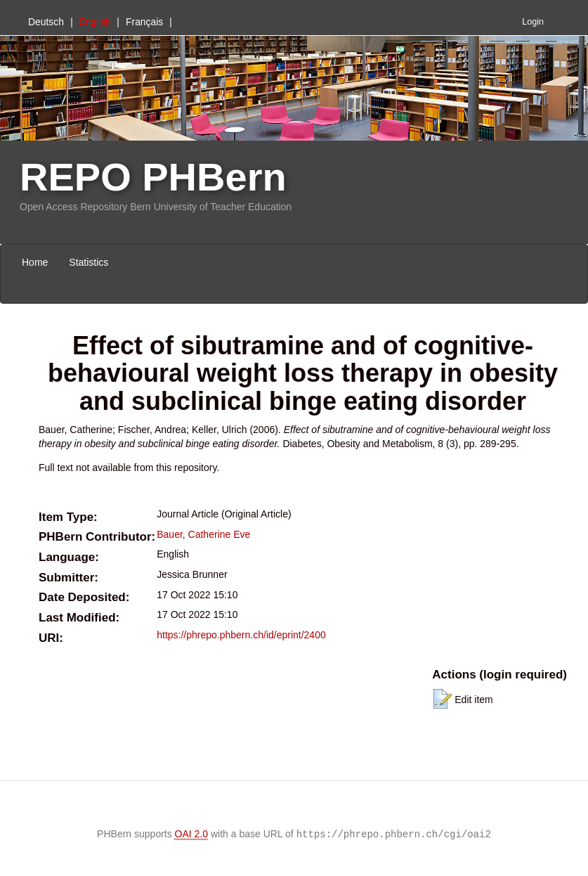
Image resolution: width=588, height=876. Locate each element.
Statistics (89, 262)
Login (533, 22)
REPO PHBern (153, 177)
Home (35, 262)
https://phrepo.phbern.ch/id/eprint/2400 (241, 635)
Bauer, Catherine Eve (203, 534)
